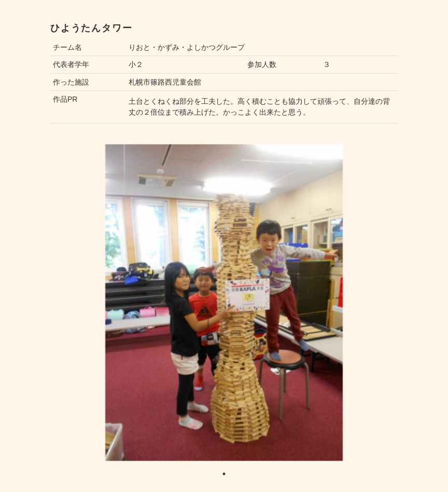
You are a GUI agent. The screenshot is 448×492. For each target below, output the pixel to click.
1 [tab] (224, 474)
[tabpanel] (224, 303)
